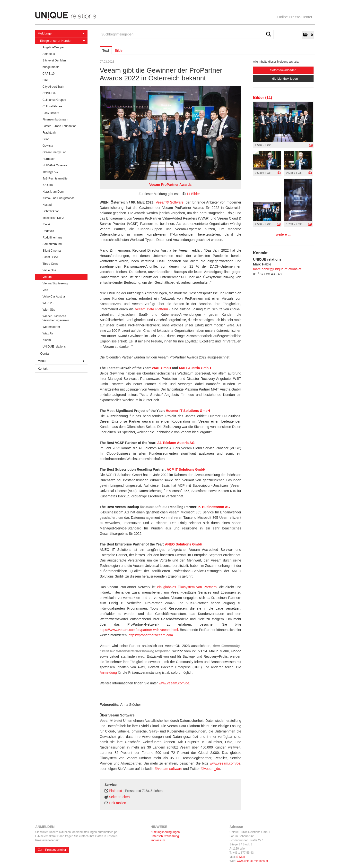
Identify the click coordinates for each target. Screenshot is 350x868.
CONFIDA (49, 93)
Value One (49, 270)
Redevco (48, 231)
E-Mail (241, 857)
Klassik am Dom (53, 192)
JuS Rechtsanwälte (55, 179)
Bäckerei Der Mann (55, 60)
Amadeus (49, 54)
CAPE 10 (48, 74)
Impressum (158, 840)
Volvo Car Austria (54, 297)
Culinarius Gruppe (54, 100)
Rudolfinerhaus (52, 238)
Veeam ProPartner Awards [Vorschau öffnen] (170, 185)
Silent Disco (50, 257)
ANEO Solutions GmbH (184, 544)
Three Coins (50, 264)
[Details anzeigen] (311, 145)
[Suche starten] (269, 34)
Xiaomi (47, 340)
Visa (45, 290)
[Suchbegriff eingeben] (187, 34)
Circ (45, 80)
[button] (308, 35)
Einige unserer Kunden (62, 41)
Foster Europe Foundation (59, 126)
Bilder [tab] (119, 51)
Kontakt (43, 369)
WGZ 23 (48, 303)
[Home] (175, 16)
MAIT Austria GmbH (195, 368)
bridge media (51, 67)
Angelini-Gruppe (53, 47)
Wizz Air (48, 333)
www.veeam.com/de (174, 683)
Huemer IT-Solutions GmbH (188, 411)
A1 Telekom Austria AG (176, 443)
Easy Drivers (51, 113)
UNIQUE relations (54, 347)
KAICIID (48, 185)
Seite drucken (119, 797)
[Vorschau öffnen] (170, 133)
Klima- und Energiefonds (58, 198)
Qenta (44, 353)
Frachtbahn (50, 133)
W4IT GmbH (161, 368)
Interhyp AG (50, 172)
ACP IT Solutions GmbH (186, 469)
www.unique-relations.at (252, 861)
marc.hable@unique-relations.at (277, 269)
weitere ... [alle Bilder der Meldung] (283, 234)
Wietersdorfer (51, 327)
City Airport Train (53, 87)
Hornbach (49, 159)
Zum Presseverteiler (52, 850)
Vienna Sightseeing (55, 283)
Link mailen (118, 803)
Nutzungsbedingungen (165, 832)
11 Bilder (193, 194)
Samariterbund (52, 244)
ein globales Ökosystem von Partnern (187, 587)
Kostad (47, 205)
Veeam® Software (170, 202)
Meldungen (61, 33)
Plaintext (115, 791)
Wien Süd (49, 310)
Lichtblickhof (51, 211)
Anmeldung (108, 672)
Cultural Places (52, 106)
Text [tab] (106, 51)
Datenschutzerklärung (165, 836)
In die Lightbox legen (283, 79)
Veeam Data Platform (151, 309)
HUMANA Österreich (56, 165)
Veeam (47, 277)
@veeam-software (168, 769)
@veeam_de (210, 769)
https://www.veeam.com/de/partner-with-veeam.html (139, 630)
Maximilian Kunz (53, 218)
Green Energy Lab (54, 152)
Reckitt (47, 224)
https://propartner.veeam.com (151, 635)
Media (61, 361)
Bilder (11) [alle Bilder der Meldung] (262, 98)
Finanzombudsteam (55, 119)
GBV (46, 139)
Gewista (48, 146)
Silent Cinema (52, 251)
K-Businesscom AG (214, 507)
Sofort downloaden (283, 70)
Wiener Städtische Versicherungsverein (56, 318)
